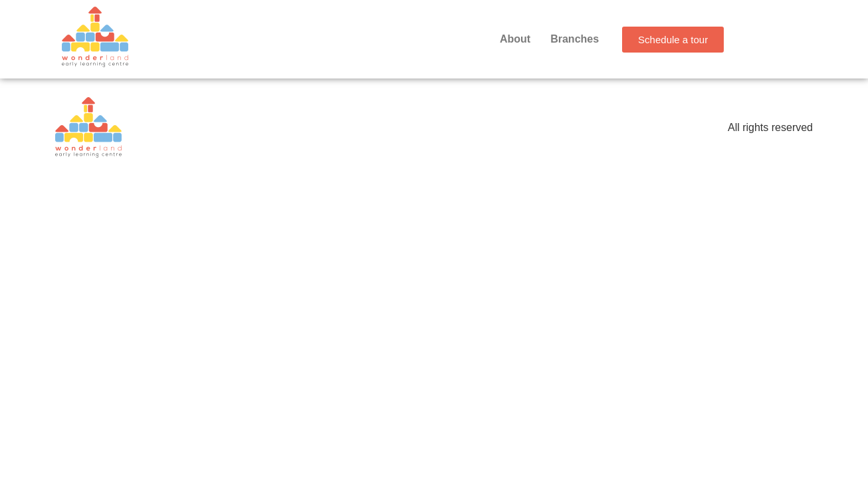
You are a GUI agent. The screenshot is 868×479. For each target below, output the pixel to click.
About (515, 39)
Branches (575, 39)
